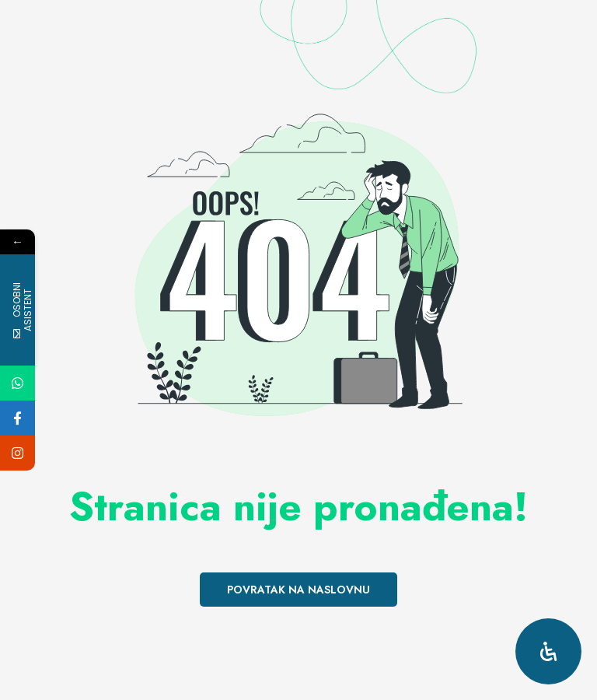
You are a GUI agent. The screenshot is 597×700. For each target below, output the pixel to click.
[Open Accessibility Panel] (548, 651)
